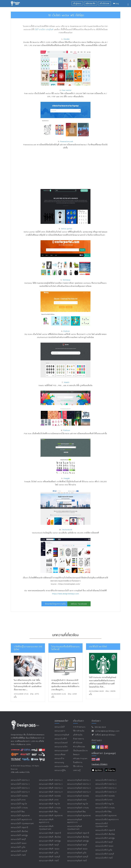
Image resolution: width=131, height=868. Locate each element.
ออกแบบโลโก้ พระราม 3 (20, 784)
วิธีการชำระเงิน (79, 731)
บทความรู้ (77, 770)
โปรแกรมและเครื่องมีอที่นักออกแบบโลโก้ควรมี (66, 648)
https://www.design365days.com (66, 594)
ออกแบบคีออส (60, 755)
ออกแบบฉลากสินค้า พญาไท (49, 804)
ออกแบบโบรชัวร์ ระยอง (104, 846)
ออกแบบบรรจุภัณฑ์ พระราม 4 (79, 788)
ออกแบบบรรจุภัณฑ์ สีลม (77, 812)
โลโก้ (37, 30)
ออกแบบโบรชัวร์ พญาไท (105, 804)
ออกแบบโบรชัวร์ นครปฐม (105, 838)
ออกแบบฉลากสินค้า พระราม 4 (51, 788)
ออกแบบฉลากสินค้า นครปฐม (50, 841)
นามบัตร (42, 30)
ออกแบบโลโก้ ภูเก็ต (18, 847)
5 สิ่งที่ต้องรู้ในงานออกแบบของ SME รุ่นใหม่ (28, 648)
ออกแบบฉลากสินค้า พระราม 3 (51, 784)
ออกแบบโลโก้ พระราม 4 (20, 788)
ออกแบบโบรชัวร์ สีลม (104, 812)
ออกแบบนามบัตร (61, 747)
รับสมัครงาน (78, 763)
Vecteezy (67, 280)
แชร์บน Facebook (79, 604)
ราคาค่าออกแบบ (79, 727)
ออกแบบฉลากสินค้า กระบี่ (49, 861)
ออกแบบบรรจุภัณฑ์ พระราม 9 (79, 792)
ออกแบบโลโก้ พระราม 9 (20, 792)
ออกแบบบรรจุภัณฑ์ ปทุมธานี (78, 833)
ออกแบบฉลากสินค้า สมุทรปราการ (46, 821)
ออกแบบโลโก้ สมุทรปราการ (21, 820)
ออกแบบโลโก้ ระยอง (19, 843)
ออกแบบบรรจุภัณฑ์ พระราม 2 (79, 780)
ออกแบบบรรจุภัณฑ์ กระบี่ (77, 861)
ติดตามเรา (97, 740)
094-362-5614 (100, 727)
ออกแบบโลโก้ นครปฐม (19, 835)
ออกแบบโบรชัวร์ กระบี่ (104, 858)
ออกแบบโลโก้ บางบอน (19, 808)
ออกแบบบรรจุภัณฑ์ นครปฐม (78, 841)
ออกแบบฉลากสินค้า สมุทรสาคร (51, 816)
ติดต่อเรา (76, 755)
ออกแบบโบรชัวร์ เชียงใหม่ (105, 834)
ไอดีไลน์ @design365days (105, 735)
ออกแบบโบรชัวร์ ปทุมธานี (105, 830)
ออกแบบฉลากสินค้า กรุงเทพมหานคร (46, 828)
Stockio (67, 39)
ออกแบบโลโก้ (60, 727)
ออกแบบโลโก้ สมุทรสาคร (20, 816)
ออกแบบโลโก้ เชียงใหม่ (19, 831)
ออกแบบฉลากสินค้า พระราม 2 (51, 780)
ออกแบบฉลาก (60, 731)
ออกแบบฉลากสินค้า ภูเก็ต (49, 853)
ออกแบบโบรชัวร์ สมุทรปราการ (107, 820)
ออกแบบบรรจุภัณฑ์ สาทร (77, 800)
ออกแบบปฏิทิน (60, 770)
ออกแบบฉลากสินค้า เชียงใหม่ (50, 837)
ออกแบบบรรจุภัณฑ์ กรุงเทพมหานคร (75, 828)
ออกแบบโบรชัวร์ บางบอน (105, 808)
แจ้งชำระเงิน (78, 735)
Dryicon (67, 331)
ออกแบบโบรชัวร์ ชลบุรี (104, 842)
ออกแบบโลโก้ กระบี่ (18, 855)
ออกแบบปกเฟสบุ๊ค (62, 766)
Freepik (67, 479)
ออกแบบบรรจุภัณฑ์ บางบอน (78, 808)
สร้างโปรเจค (78, 743)
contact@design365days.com (107, 731)
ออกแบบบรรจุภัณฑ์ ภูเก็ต (77, 853)
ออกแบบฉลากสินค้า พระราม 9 (51, 792)
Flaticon (67, 431)
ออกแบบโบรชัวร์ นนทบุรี (105, 854)
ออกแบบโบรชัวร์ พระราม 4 (106, 788)
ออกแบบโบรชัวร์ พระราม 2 (106, 780)
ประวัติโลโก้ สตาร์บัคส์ (98, 647)
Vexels (67, 382)
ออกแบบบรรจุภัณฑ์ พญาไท (78, 804)
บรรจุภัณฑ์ (49, 30)
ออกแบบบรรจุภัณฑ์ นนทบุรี (78, 857)
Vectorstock (67, 530)
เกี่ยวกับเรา (78, 721)
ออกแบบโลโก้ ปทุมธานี (19, 828)
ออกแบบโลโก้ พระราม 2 (20, 780)
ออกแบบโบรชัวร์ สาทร (104, 800)
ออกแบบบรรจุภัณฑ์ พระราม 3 (79, 784)
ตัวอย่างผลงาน (79, 739)
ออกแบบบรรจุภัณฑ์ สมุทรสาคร (79, 816)
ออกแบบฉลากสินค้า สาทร (49, 800)
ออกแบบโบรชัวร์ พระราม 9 (106, 792)
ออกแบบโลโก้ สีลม (18, 812)
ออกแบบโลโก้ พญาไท (19, 804)
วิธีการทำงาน (78, 766)
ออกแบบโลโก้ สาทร (18, 800)
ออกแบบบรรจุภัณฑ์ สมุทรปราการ (75, 821)
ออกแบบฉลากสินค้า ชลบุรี (49, 845)
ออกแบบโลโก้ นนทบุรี (19, 851)
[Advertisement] (51, 169)
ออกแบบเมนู (59, 763)
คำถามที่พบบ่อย (79, 747)
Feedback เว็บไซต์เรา (100, 764)
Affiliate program (80, 759)
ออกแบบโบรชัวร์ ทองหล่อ (105, 796)
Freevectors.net (67, 142)
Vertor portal (67, 229)
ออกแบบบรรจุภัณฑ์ (62, 735)
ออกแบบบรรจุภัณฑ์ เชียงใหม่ (78, 837)
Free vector (67, 90)
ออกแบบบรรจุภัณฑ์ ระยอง (77, 849)
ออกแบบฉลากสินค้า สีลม (48, 812)
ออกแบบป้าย (59, 759)
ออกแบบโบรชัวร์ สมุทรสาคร (106, 816)
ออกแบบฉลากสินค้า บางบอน (50, 808)
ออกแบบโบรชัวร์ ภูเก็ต (104, 850)
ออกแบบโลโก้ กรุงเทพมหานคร (22, 824)
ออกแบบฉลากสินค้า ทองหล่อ (50, 796)
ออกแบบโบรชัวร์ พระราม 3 (106, 784)
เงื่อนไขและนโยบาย (80, 751)
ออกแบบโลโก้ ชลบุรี (18, 839)
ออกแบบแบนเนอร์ (61, 751)
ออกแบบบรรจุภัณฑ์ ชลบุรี (77, 845)
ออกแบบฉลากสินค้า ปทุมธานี (50, 833)
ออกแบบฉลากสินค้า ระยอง (49, 849)
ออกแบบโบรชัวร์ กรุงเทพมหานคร (102, 825)
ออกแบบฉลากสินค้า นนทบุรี (50, 857)
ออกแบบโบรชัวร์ (61, 739)
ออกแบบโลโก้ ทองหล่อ (19, 796)
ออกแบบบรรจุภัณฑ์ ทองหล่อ (78, 796)
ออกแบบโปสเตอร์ (61, 743)
